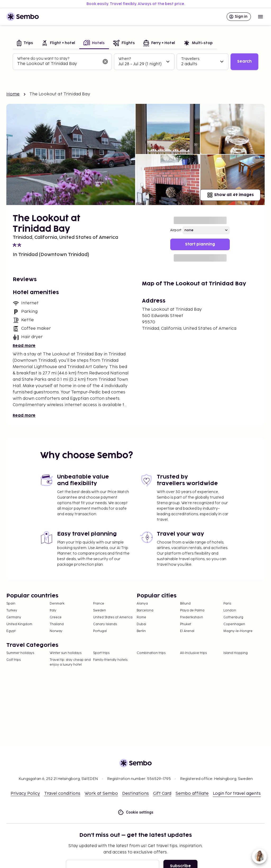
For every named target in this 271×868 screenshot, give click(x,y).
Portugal (100, 631)
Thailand (57, 624)
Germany (14, 617)
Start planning (200, 244)
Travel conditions (62, 794)
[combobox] (58, 64)
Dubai (141, 624)
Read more (24, 346)
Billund (185, 604)
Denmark (57, 604)
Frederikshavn (192, 617)
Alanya (142, 604)
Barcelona (145, 611)
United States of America (113, 617)
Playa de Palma (192, 611)
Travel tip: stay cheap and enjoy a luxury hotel (70, 662)
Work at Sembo (101, 794)
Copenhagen (234, 624)
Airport (176, 230)
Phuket (186, 624)
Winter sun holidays (66, 653)
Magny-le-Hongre (238, 631)
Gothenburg (233, 617)
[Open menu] (260, 17)
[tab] (25, 43)
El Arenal (187, 631)
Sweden (100, 611)
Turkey (12, 611)
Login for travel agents (237, 794)
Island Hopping (236, 653)
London (230, 611)
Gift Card (162, 794)
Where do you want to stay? (43, 59)
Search (244, 61)
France (99, 604)
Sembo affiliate (192, 794)
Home (13, 94)
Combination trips (151, 653)
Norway (56, 631)
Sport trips (101, 653)
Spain (11, 604)
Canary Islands (105, 624)
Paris (227, 604)
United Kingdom (19, 624)
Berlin (141, 631)
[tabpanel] (135, 62)
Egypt (11, 631)
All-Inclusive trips (193, 653)
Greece (56, 617)
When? (125, 59)
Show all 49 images (230, 195)
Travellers (190, 59)
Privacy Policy (25, 794)
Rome (141, 617)
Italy (53, 611)
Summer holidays (20, 653)
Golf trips (13, 660)
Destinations (135, 794)
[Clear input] (105, 62)
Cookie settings (135, 812)
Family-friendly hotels (110, 660)
